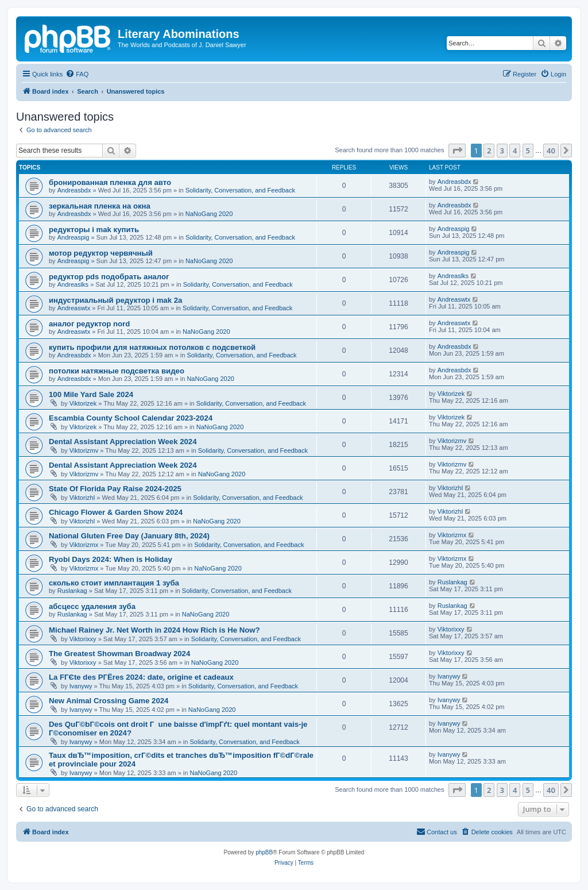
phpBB (264, 852)
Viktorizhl (82, 498)
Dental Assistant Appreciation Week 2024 (123, 442)
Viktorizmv (84, 450)
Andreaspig (73, 237)
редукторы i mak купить (94, 230)
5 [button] (528, 151)
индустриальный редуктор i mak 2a (115, 300)
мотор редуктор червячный (101, 253)
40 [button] (551, 151)
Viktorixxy (83, 639)
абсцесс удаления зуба (92, 606)
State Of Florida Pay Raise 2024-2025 (115, 489)
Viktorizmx (84, 545)
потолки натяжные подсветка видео (117, 371)
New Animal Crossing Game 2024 (109, 701)
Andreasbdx (74, 190)
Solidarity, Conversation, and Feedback (240, 190)
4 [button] (515, 151)
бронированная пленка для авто (110, 182)
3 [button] (502, 151)
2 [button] (489, 151)
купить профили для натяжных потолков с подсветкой (152, 347)
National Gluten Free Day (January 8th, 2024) (129, 536)
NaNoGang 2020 (209, 214)
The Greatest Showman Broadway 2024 (119, 654)
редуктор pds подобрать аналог (109, 277)
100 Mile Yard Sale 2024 (91, 394)
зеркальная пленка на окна (100, 206)
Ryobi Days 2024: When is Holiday (111, 559)
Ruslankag (72, 591)
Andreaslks (73, 284)
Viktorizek (83, 403)
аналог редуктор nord (89, 324)
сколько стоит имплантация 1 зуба (114, 583)
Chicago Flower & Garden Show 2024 (116, 512)
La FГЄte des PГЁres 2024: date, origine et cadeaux (141, 677)
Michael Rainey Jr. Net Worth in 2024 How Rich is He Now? (154, 630)
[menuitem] (77, 74)
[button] (457, 151)
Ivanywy (81, 686)
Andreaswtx (74, 308)
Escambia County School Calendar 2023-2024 (131, 418)
